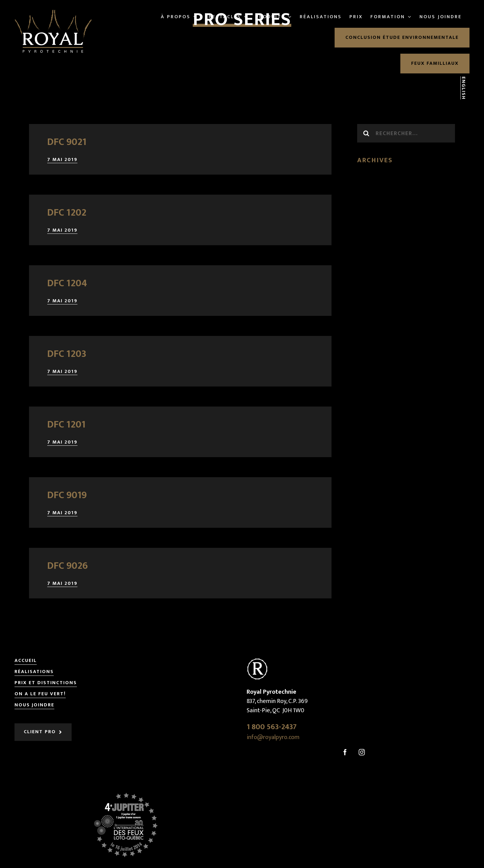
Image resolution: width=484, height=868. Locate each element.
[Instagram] (362, 752)
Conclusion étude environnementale (402, 37)
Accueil (26, 661)
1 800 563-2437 (272, 727)
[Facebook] (345, 752)
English (463, 88)
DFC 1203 (67, 354)
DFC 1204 (67, 283)
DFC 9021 (67, 142)
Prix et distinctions (46, 683)
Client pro (40, 732)
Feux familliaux (435, 63)
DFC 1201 (66, 425)
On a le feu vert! (40, 694)
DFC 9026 (68, 566)
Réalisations (34, 672)
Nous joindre (34, 705)
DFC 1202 (67, 213)
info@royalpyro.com (273, 737)
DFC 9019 (67, 495)
